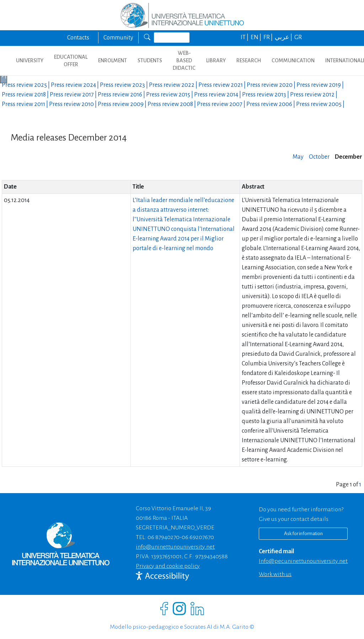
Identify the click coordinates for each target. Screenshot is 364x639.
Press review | (26, 85)
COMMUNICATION (293, 60)
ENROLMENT (113, 60)
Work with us (275, 574)
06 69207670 (198, 537)
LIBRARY (216, 60)
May (298, 157)
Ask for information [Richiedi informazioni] (303, 534)
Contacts (78, 38)
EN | (256, 37)
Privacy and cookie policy (168, 566)
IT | (245, 37)
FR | (269, 37)
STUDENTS (150, 60)
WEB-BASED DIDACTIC (184, 60)
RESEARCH (249, 60)
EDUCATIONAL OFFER (71, 61)
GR (298, 37)
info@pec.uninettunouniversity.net (303, 561)
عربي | (284, 37)
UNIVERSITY (30, 60)
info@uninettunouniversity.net (175, 547)
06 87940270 (164, 537)
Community (118, 38)
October (319, 157)
